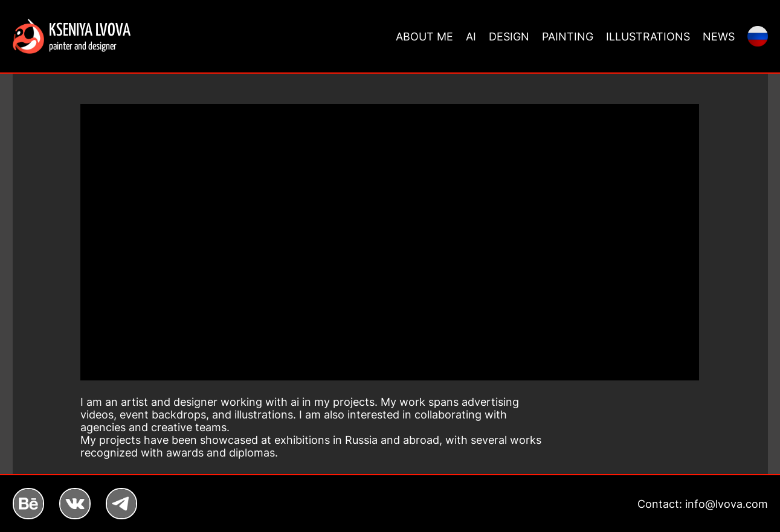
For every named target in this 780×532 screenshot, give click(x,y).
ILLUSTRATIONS (648, 37)
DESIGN (509, 37)
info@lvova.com (727, 504)
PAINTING (568, 37)
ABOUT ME (424, 37)
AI (471, 37)
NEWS (719, 37)
